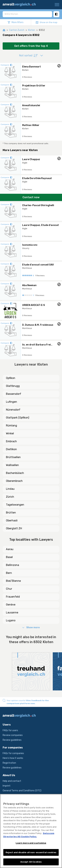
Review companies (13, 735)
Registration (9, 763)
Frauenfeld (13, 597)
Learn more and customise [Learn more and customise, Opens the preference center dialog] (31, 843)
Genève (11, 605)
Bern (9, 573)
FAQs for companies (13, 753)
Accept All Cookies (31, 862)
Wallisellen (12, 465)
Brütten (11, 513)
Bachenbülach (15, 473)
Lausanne (12, 612)
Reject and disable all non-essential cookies (31, 852)
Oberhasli (12, 520)
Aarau (10, 549)
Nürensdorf (13, 410)
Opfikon (11, 378)
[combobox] (27, 14)
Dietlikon (11, 449)
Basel (9, 557)
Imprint (7, 786)
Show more (31, 628)
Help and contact (12, 781)
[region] (31, 831)
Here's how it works (13, 758)
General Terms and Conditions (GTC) (22, 791)
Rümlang (11, 426)
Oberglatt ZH (14, 528)
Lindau (10, 489)
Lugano (11, 620)
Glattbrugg (13, 386)
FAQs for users (10, 730)
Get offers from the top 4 (31, 46)
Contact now (31, 197)
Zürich (10, 497)
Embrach (11, 441)
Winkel (10, 433)
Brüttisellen (13, 457)
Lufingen (11, 402)
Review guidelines (12, 740)
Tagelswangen (15, 505)
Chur (9, 589)
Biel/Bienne (13, 581)
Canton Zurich (17, 30)
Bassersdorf (14, 394)
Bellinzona (12, 565)
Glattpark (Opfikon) (18, 418)
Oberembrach (14, 481)
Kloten (32, 30)
